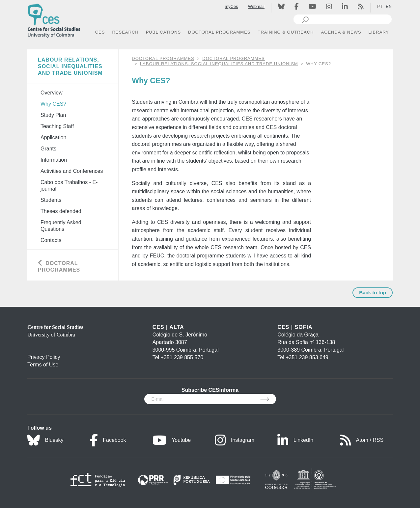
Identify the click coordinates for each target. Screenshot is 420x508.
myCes (231, 6)
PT (380, 7)
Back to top (373, 293)
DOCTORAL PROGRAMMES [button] (219, 32)
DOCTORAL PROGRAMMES (163, 58)
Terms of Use (43, 365)
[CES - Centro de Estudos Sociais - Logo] (54, 19)
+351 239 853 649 (307, 357)
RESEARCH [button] (125, 32)
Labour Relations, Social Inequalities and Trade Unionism (219, 64)
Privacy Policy (44, 357)
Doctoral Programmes (233, 58)
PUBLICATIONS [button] (163, 32)
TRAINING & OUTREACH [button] (286, 32)
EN (389, 7)
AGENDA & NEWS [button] (341, 32)
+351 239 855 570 (182, 357)
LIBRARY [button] (379, 32)
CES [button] (100, 32)
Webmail (256, 6)
